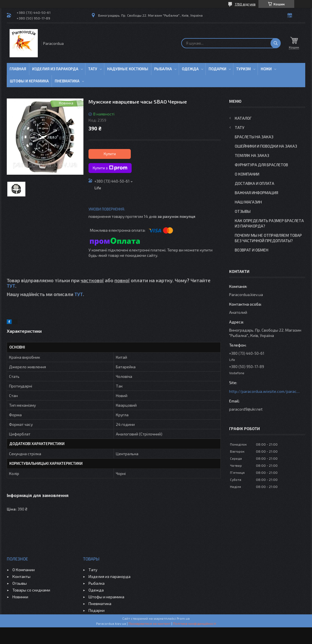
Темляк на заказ (252, 155)
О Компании (247, 174)
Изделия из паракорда (55, 69)
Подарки (217, 69)
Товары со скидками (31, 590)
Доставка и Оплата (255, 183)
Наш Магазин (248, 202)
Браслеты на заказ (254, 137)
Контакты (21, 576)
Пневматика (67, 81)
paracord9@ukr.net (246, 409)
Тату (93, 69)
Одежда (190, 69)
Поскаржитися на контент (150, 623)
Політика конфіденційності (195, 623)
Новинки (20, 597)
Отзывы (243, 211)
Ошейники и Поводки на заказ (266, 146)
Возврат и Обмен (252, 250)
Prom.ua (183, 618)
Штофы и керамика (106, 597)
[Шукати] (276, 43)
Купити (110, 154)
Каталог (243, 118)
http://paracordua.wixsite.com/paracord (264, 391)
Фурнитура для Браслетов (261, 165)
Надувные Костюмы (128, 69)
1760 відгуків (245, 4)
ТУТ (11, 286)
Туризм (244, 69)
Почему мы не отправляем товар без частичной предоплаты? (268, 238)
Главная (18, 69)
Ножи (266, 69)
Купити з (110, 168)
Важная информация (256, 193)
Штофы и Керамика (29, 81)
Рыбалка (163, 69)
